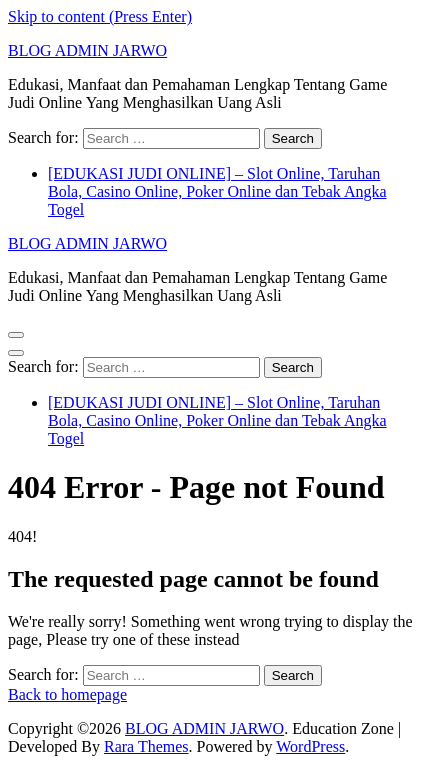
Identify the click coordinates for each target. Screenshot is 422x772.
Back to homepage (67, 694)
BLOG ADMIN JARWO (87, 50)
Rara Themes (146, 746)
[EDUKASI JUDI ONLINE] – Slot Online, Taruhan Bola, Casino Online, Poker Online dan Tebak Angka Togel (217, 191)
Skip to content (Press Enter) (100, 16)
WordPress (310, 746)
